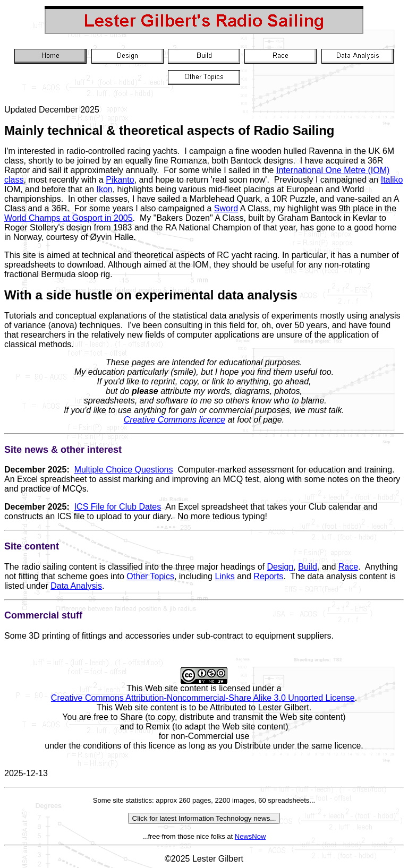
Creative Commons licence (175, 420)
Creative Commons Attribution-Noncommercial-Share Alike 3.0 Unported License (203, 698)
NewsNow (250, 836)
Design (280, 567)
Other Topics (150, 576)
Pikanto (120, 180)
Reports (268, 576)
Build (308, 567)
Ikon (104, 189)
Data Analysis (76, 586)
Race (348, 567)
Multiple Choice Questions (124, 470)
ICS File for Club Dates (118, 507)
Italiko (392, 180)
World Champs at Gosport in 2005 (69, 218)
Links (224, 576)
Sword (226, 208)
